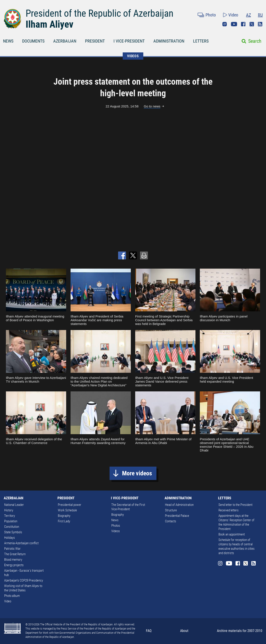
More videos (137, 473)
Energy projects (14, 565)
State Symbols (13, 532)
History (9, 510)
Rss (260, 24)
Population (11, 521)
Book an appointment (232, 534)
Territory (10, 516)
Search (255, 41)
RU (260, 15)
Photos (116, 526)
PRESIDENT (95, 41)
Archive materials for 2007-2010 (240, 631)
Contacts (171, 521)
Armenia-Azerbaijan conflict (21, 543)
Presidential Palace (177, 516)
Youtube (234, 24)
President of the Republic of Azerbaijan (99, 13)
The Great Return (15, 554)
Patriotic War (12, 549)
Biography (64, 516)
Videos (116, 531)
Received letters (229, 510)
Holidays (10, 538)
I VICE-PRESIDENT (129, 41)
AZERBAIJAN (65, 41)
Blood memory (13, 560)
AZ (248, 15)
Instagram (225, 24)
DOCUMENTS (33, 41)
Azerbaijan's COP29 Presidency (24, 580)
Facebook (243, 24)
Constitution (12, 527)
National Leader (14, 505)
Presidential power (70, 505)
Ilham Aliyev (50, 24)
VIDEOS (133, 56)
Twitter (252, 24)
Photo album (12, 596)
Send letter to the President (235, 505)
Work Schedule (67, 510)
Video (233, 15)
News (115, 520)
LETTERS (201, 41)
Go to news (152, 106)
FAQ (149, 631)
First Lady (64, 521)
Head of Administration (179, 505)
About (184, 631)
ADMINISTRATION (169, 41)
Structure (171, 510)
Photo (211, 15)
